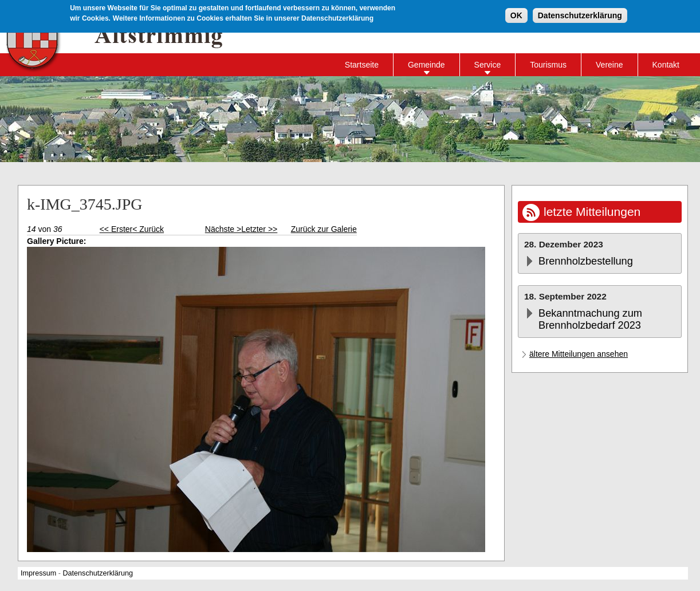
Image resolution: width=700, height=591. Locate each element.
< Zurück (148, 229)
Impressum (38, 573)
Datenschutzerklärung (580, 15)
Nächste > (223, 229)
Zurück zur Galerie (324, 229)
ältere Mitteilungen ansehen (579, 354)
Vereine (609, 65)
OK (516, 15)
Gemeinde (426, 65)
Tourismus (548, 65)
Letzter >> (259, 229)
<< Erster (116, 229)
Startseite (362, 65)
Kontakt (666, 65)
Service (488, 65)
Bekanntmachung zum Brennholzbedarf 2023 (590, 319)
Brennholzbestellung (586, 261)
